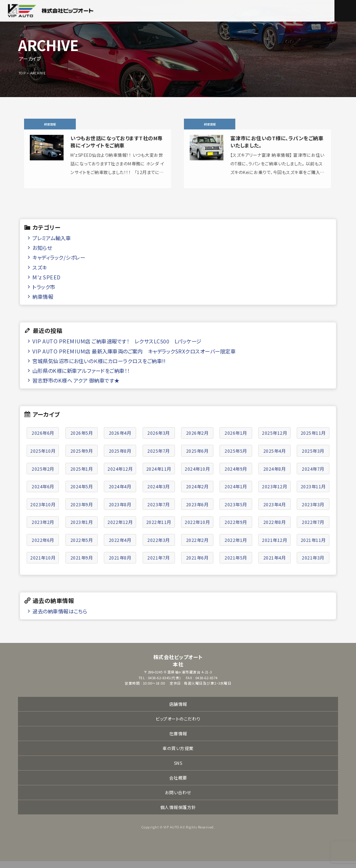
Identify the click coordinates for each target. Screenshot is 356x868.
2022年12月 (120, 529)
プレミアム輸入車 (52, 245)
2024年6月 (43, 493)
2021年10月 (43, 564)
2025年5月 (236, 458)
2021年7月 (159, 564)
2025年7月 (159, 458)
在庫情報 (178, 740)
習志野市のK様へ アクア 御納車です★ (76, 387)
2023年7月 (159, 511)
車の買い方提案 (178, 755)
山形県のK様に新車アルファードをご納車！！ (81, 377)
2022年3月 (159, 546)
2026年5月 (82, 440)
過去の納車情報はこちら (60, 618)
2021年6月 (197, 564)
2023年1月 (82, 529)
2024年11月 (159, 475)
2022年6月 (43, 546)
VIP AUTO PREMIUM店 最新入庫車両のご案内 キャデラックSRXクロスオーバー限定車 (134, 358)
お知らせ (42, 254)
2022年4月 (120, 546)
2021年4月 (275, 564)
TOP (22, 73)
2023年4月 (275, 511)
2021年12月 (274, 546)
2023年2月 (43, 529)
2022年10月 (197, 529)
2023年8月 (120, 511)
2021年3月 (313, 564)
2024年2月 (197, 493)
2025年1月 (82, 475)
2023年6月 (197, 511)
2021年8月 (120, 564)
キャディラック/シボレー (59, 264)
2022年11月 (159, 529)
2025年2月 (43, 475)
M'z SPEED (47, 284)
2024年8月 (275, 475)
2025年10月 (43, 458)
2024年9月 (236, 475)
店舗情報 (178, 711)
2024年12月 (120, 475)
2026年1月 (236, 440)
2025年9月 (82, 458)
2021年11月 (313, 546)
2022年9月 (236, 529)
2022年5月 (82, 546)
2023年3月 (313, 511)
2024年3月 (159, 493)
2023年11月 (313, 493)
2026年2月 (197, 440)
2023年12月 (274, 493)
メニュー (345, 11)
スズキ (40, 274)
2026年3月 (159, 440)
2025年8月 (120, 458)
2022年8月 (275, 529)
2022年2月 (197, 546)
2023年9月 (82, 511)
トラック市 (44, 293)
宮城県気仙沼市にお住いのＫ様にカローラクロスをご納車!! (99, 367)
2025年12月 (274, 440)
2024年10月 (197, 475)
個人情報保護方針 (178, 814)
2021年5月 (236, 564)
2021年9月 (82, 564)
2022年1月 (236, 546)
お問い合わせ (178, 799)
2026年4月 (120, 440)
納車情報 (43, 303)
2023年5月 (236, 511)
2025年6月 (197, 458)
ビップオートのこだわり (178, 725)
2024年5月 (82, 493)
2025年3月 (313, 458)
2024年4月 (120, 493)
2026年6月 (43, 440)
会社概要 (178, 784)
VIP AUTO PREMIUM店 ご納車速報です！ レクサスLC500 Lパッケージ (117, 348)
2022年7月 (313, 529)
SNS (178, 770)
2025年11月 (313, 440)
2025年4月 (275, 458)
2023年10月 (43, 511)
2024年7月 (313, 475)
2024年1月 (236, 493)
